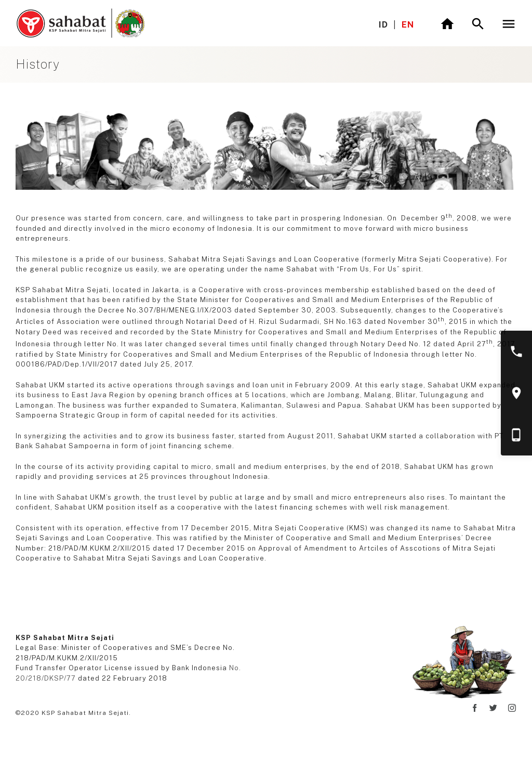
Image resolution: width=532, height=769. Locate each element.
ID (383, 25)
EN (408, 25)
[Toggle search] (478, 24)
